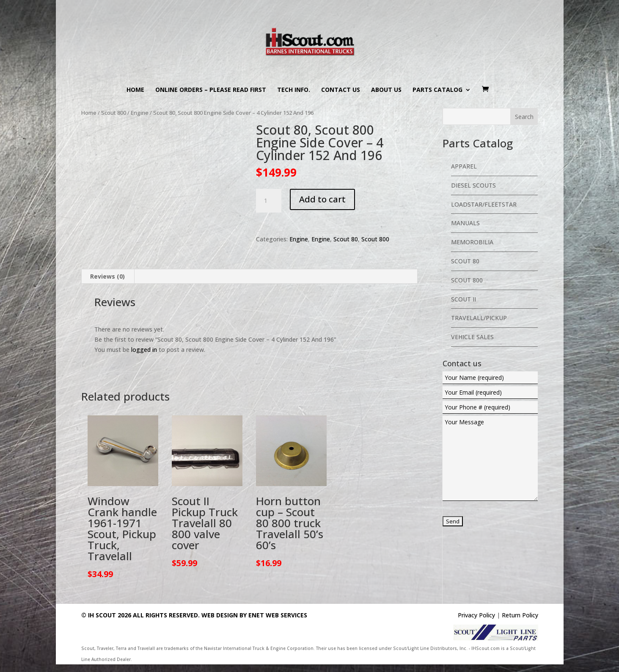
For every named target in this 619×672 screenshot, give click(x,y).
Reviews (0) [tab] (107, 276)
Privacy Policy (476, 615)
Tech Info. (294, 90)
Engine (140, 113)
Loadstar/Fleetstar (484, 204)
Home (135, 90)
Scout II (464, 299)
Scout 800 (114, 113)
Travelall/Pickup (479, 318)
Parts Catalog (437, 90)
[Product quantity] (269, 201)
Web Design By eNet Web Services (254, 615)
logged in (144, 350)
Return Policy (520, 615)
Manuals (465, 223)
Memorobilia (472, 242)
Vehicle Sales (472, 337)
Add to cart (322, 199)
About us (386, 90)
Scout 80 (346, 239)
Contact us (341, 90)
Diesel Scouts (473, 185)
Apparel (464, 166)
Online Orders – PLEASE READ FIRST (211, 90)
